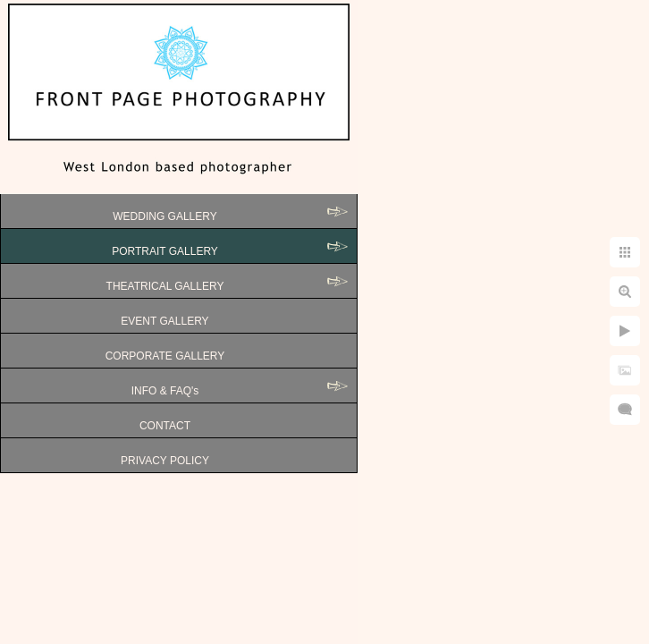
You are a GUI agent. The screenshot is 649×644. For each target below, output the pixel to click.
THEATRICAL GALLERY (165, 286)
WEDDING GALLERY (164, 216)
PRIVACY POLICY (165, 461)
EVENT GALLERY (164, 321)
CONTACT (165, 426)
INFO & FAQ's (165, 391)
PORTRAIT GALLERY (165, 251)
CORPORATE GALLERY (165, 356)
